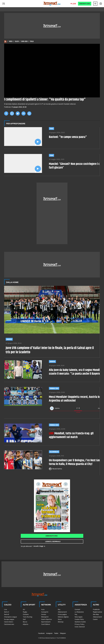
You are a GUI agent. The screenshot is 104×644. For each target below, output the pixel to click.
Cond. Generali (80, 627)
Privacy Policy (80, 624)
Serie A (7, 612)
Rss (59, 609)
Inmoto (44, 614)
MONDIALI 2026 (54, 425)
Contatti (77, 609)
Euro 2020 (24, 42)
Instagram (49, 633)
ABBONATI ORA (85, 4)
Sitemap (61, 622)
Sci (24, 609)
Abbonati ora (52, 536)
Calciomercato (54, 452)
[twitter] (18, 113)
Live (74, 4)
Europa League (9, 619)
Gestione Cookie (80, 622)
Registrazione (97, 612)
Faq (76, 614)
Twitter (56, 633)
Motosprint (45, 617)
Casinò (95, 619)
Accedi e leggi (39, 546)
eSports (26, 624)
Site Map (96, 614)
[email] (24, 113)
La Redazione (79, 612)
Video (11, 42)
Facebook (41, 633)
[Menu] (4, 4)
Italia (32, 42)
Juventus (9, 339)
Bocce (25, 622)
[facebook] (6, 113)
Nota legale (79, 617)
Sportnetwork (46, 622)
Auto (43, 609)
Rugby (25, 612)
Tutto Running (28, 617)
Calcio (17, 42)
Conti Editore (46, 624)
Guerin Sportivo (47, 619)
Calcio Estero (9, 622)
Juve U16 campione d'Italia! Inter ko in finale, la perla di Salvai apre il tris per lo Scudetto (50, 350)
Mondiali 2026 (54, 388)
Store (60, 619)
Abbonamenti (62, 612)
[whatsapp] (12, 113)
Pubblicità (96, 609)
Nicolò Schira (57, 469)
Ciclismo (26, 614)
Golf (24, 619)
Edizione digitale (63, 617)
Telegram (63, 633)
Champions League (10, 617)
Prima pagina (62, 614)
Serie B (7, 614)
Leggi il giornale (53, 541)
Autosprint (45, 612)
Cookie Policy (79, 619)
